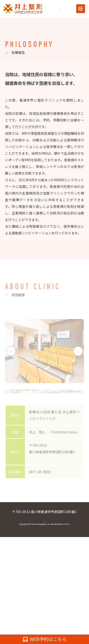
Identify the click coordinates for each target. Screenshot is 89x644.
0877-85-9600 (45, 602)
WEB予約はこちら (44, 639)
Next (78, 351)
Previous (11, 351)
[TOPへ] (23, 8)
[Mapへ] (63, 9)
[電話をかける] (70, 9)
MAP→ (34, 540)
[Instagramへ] (55, 9)
